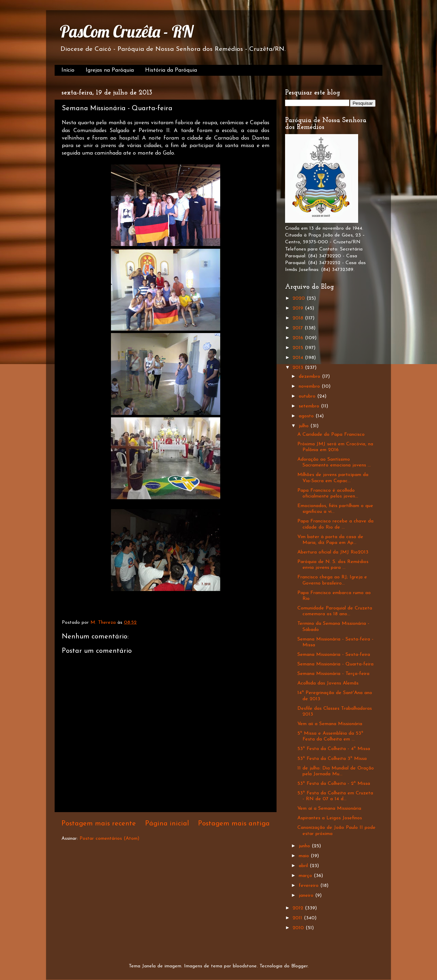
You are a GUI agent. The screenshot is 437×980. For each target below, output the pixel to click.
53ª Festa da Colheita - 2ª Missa (334, 784)
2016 (299, 338)
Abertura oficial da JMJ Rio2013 (333, 552)
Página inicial (167, 824)
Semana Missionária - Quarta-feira (335, 664)
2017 (299, 328)
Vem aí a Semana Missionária (329, 809)
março (306, 876)
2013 (299, 368)
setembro (310, 406)
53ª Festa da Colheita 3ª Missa (332, 759)
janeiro (307, 896)
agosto (307, 416)
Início (68, 70)
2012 (299, 908)
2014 (299, 358)
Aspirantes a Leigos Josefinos (330, 818)
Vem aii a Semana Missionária (330, 724)
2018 (299, 318)
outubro (308, 396)
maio (305, 856)
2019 (299, 308)
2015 (299, 348)
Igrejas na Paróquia (110, 70)
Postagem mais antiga (234, 824)
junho (305, 846)
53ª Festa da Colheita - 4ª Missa (334, 749)
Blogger (299, 966)
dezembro (310, 377)
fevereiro (309, 886)
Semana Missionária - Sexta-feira (334, 655)
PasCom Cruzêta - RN (126, 31)
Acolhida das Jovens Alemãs (328, 683)
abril (304, 866)
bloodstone (245, 966)
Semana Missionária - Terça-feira (333, 674)
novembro (310, 386)
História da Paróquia (171, 70)
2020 (300, 298)
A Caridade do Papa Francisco (331, 435)
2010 (299, 928)
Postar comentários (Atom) (109, 839)
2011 (298, 918)
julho (305, 426)
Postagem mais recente (99, 824)
